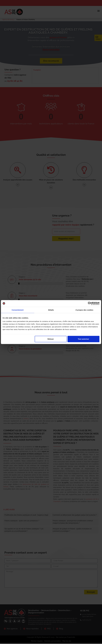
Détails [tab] (51, 310)
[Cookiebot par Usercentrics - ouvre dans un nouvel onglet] (90, 303)
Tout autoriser (83, 339)
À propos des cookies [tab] (84, 310)
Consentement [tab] (18, 310)
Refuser (51, 339)
